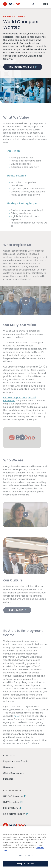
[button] (33, 4)
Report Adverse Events (16, 761)
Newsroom (9, 767)
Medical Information (14, 814)
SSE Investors (10, 808)
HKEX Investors (11, 802)
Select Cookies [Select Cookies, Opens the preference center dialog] (26, 857)
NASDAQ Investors (13, 796)
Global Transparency (15, 773)
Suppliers (8, 779)
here (16, 720)
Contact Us (9, 755)
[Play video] (26, 305)
